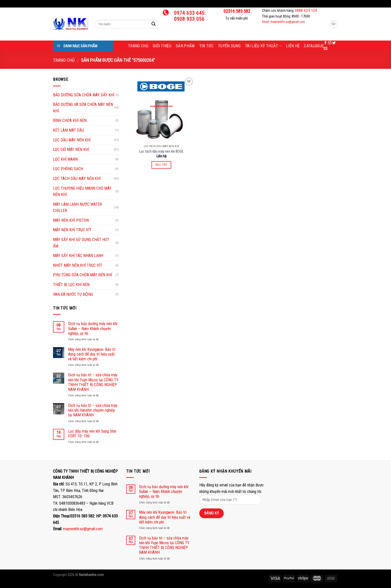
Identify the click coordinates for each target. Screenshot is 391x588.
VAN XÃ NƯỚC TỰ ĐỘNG (73, 294)
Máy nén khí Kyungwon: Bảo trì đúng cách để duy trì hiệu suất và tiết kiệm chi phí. (92, 354)
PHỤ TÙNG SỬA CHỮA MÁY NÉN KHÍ (82, 275)
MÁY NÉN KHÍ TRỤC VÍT (72, 230)
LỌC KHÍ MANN (65, 159)
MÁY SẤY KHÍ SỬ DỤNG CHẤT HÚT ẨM (81, 243)
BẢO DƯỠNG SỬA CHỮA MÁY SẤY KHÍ (84, 95)
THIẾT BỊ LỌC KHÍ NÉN (71, 285)
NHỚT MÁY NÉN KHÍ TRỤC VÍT (78, 265)
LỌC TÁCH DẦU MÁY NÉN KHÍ (77, 179)
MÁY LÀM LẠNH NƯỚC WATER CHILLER (77, 208)
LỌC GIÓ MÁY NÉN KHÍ (71, 150)
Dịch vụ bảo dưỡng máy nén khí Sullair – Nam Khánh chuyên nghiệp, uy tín (93, 328)
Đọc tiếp (161, 165)
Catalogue (314, 46)
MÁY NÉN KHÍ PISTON (71, 220)
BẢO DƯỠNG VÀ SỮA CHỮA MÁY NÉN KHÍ (83, 108)
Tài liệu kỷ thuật (263, 46)
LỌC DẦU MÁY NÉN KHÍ (72, 140)
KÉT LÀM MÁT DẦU (68, 130)
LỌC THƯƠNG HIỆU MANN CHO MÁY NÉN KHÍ (82, 192)
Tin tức (206, 46)
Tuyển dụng (229, 46)
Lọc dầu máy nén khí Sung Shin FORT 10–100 (92, 434)
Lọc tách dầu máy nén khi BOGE (161, 152)
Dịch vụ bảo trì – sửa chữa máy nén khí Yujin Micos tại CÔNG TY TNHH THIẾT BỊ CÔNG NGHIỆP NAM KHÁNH (93, 382)
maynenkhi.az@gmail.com (83, 529)
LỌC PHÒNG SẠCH (68, 169)
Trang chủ (138, 46)
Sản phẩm (185, 46)
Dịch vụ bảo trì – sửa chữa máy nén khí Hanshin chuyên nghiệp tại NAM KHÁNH (93, 410)
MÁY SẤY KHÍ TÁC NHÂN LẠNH (78, 256)
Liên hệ (293, 46)
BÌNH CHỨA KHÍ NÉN (70, 120)
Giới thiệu (162, 46)
